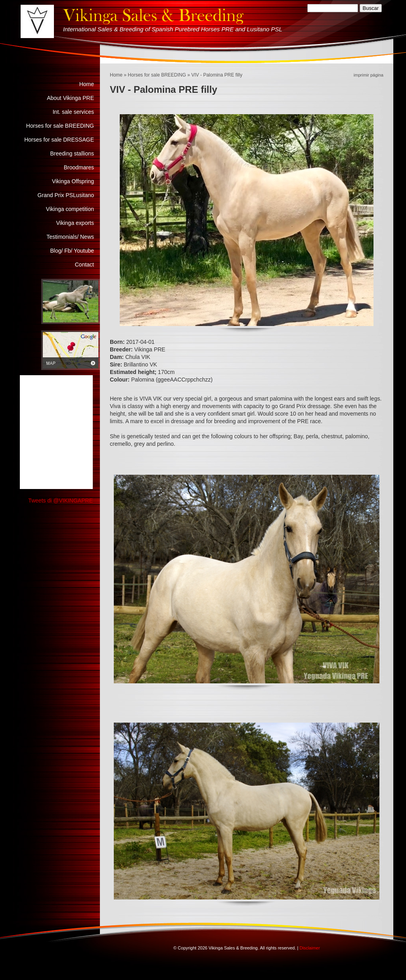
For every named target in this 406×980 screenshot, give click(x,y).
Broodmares (79, 167)
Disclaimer (309, 948)
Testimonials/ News (70, 237)
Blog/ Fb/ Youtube (72, 251)
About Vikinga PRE (70, 98)
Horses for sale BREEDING (157, 75)
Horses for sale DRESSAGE (59, 140)
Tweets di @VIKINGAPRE (60, 501)
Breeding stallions (72, 153)
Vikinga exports (75, 223)
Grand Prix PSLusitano (66, 195)
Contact (84, 265)
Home (116, 75)
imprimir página (369, 75)
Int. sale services (73, 112)
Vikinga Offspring (73, 181)
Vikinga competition (70, 209)
